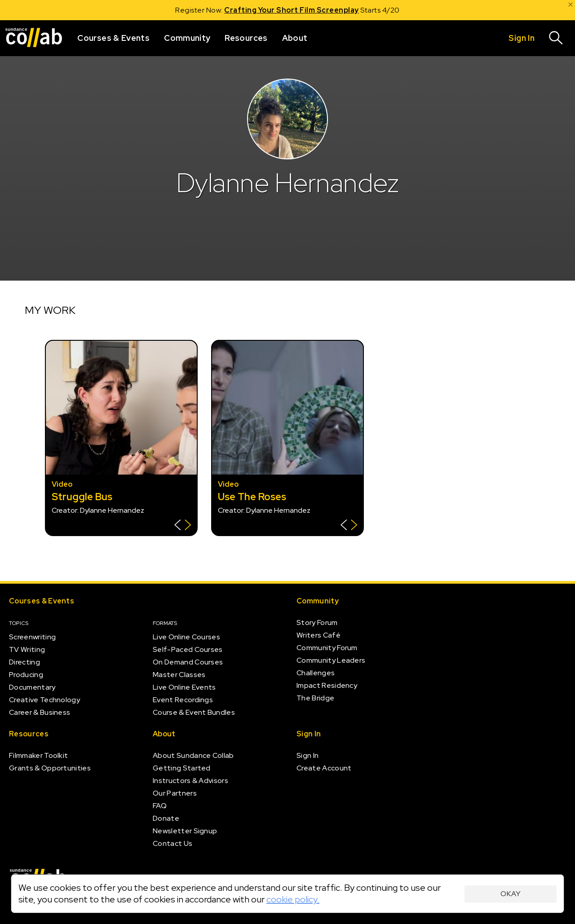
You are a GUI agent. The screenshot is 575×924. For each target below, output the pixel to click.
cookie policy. (293, 899)
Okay (511, 894)
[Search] (556, 38)
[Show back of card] (183, 526)
